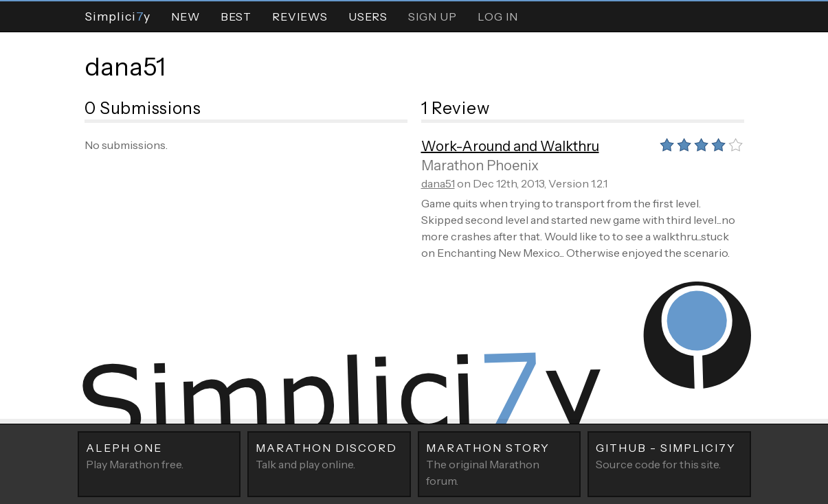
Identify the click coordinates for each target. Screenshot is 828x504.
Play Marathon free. (159, 455)
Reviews (300, 16)
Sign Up (433, 16)
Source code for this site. (669, 455)
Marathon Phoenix (480, 165)
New (186, 16)
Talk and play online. (329, 455)
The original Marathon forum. (500, 463)
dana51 (125, 67)
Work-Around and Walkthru (510, 146)
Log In (498, 16)
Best (236, 16)
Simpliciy (118, 16)
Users (368, 16)
